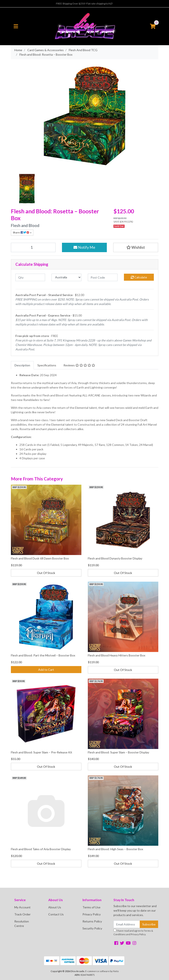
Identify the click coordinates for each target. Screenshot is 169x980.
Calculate (139, 277)
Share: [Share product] (21, 232)
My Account (22, 907)
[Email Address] (127, 924)
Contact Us (56, 914)
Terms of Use (91, 907)
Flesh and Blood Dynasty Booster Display (115, 558)
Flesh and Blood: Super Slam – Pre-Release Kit (42, 752)
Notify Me (84, 247)
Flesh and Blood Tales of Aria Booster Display (41, 849)
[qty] (30, 277)
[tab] (22, 365)
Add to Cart (46, 670)
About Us (55, 907)
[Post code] (103, 277)
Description (22, 365)
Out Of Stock (46, 573)
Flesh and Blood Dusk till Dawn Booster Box (40, 558)
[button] (136, 247)
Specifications (47, 365)
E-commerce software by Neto (102, 971)
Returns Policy (92, 921)
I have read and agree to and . (133, 932)
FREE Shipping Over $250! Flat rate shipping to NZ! (84, 4)
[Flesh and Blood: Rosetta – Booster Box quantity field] (33, 247)
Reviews (79, 365)
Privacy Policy (92, 914)
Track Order (22, 914)
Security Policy (92, 928)
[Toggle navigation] (16, 26)
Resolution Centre (22, 924)
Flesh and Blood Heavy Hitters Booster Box (117, 655)
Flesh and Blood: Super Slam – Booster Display (118, 752)
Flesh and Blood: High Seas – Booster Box (115, 849)
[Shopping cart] (153, 26)
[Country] (66, 277)
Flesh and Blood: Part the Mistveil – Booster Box (43, 655)
